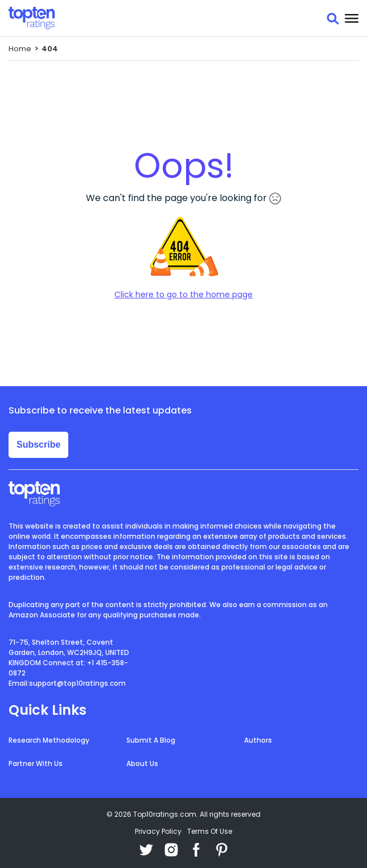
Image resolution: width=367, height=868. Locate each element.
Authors (258, 740)
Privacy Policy (158, 831)
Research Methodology (49, 740)
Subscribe (38, 445)
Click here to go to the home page (183, 294)
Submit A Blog (151, 740)
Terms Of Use (210, 831)
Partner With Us (36, 763)
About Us (142, 763)
